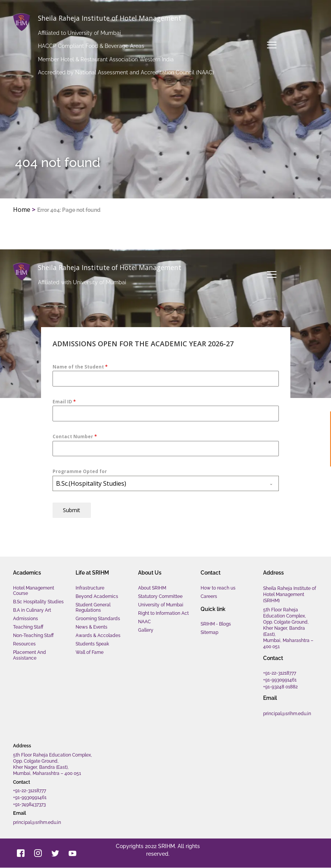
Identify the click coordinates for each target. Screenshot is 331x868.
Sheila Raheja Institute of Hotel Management (119, 18)
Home (22, 210)
